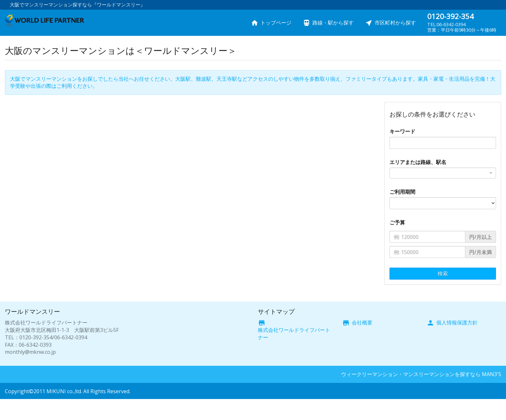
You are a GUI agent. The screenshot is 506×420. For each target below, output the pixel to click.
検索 (443, 273)
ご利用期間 (402, 192)
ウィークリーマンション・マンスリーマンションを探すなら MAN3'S (421, 374)
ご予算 (397, 222)
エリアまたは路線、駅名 (418, 162)
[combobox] (443, 173)
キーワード (402, 131)
